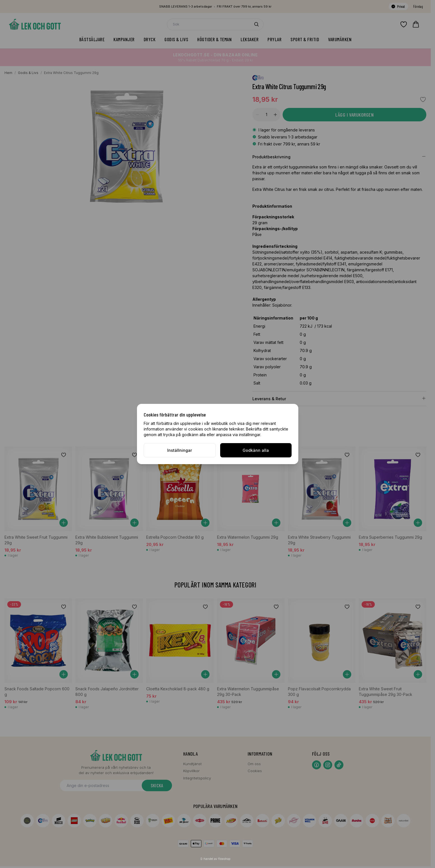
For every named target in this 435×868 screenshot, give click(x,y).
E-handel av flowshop (215, 859)
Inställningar (180, 450)
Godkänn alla (256, 450)
